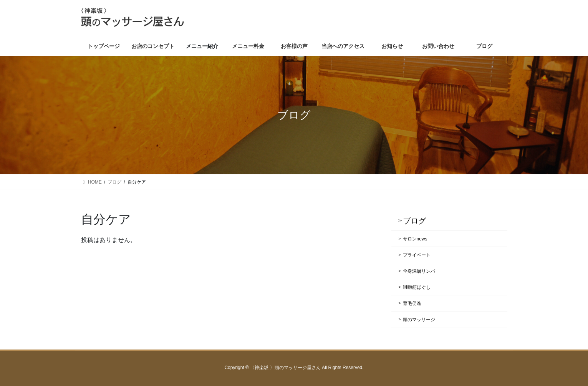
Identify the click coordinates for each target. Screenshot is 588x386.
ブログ (414, 221)
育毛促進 (412, 303)
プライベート (417, 255)
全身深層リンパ (419, 271)
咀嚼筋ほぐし (417, 287)
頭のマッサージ (419, 320)
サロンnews (415, 239)
